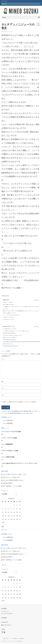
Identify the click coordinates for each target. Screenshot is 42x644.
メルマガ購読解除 (8, 423)
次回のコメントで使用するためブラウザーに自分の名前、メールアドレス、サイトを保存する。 (20, 402)
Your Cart (5, 1)
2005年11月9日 (36, 300)
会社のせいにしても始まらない (11, 477)
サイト (3, 395)
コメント (3, 359)
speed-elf (6, 300)
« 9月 (3, 522)
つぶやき (8, 32)
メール (3, 388)
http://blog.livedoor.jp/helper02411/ (9, 333)
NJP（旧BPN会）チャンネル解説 (12, 486)
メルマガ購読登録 (8, 420)
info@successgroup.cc (7, 625)
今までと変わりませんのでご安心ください (15, 474)
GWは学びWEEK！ (8, 483)
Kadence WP (20, 641)
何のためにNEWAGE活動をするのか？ (14, 480)
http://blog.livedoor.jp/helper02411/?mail (10, 346)
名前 (2, 382)
